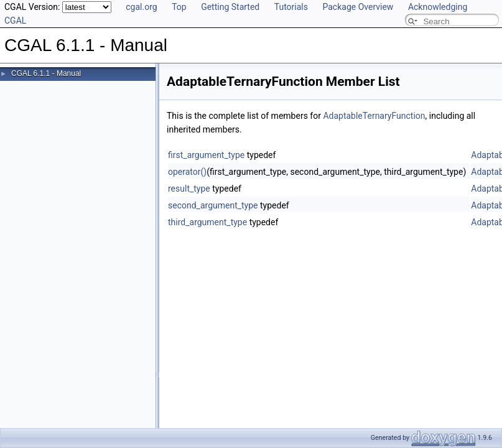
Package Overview (358, 7)
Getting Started (230, 7)
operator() (187, 172)
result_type (189, 189)
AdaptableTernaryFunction (374, 116)
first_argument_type (206, 155)
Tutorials (291, 7)
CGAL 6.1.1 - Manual (46, 73)
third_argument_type (207, 222)
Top (179, 7)
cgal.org (141, 7)
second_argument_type (213, 205)
